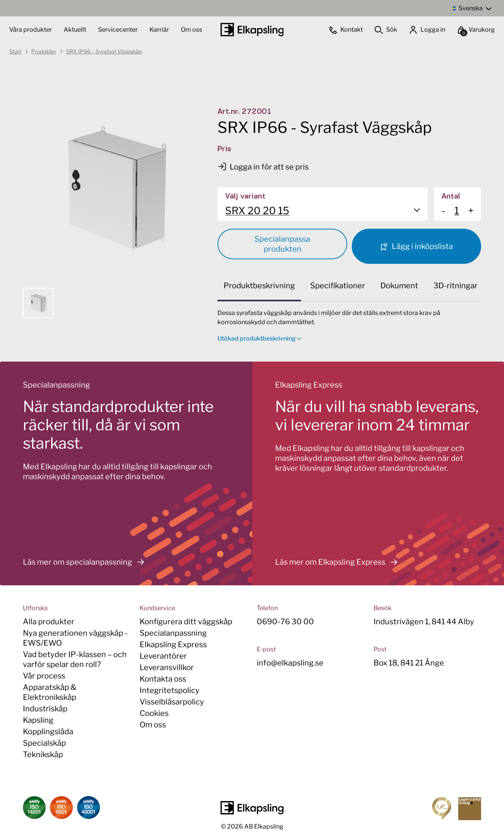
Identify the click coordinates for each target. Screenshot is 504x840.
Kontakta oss (163, 679)
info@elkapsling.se (290, 663)
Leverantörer (163, 656)
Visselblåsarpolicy (172, 702)
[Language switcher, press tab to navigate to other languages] (471, 8)
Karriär (160, 30)
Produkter (44, 51)
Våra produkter (31, 30)
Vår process (44, 676)
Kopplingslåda (48, 732)
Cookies (154, 713)
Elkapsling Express (173, 645)
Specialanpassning (173, 633)
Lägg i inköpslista (416, 246)
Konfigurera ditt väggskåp (186, 622)
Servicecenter (118, 30)
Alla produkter (49, 622)
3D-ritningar (456, 286)
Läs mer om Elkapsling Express (338, 562)
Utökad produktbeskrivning (259, 338)
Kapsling (38, 720)
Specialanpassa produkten (282, 244)
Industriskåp (45, 709)
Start (15, 51)
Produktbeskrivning (259, 286)
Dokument (399, 286)
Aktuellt (76, 30)
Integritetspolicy (170, 690)
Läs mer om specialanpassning (86, 562)
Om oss (192, 30)
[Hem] (252, 30)
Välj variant (245, 197)
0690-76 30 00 (285, 622)
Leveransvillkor (167, 667)
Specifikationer (338, 286)
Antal (451, 197)
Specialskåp (44, 743)
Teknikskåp (43, 754)
